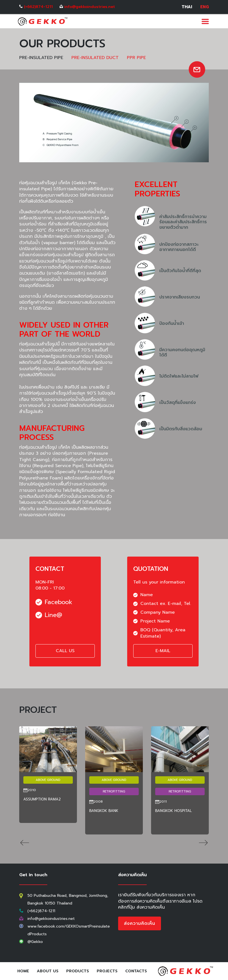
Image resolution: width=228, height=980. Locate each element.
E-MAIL (163, 651)
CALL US (65, 651)
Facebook (54, 602)
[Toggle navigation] (205, 21)
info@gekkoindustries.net (90, 7)
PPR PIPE (136, 58)
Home (24, 971)
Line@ (49, 615)
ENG (205, 7)
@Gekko (35, 942)
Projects (107, 971)
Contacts (136, 971)
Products (78, 971)
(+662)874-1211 (38, 7)
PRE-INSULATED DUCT (95, 58)
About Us (48, 971)
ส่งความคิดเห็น (140, 923)
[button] (25, 844)
